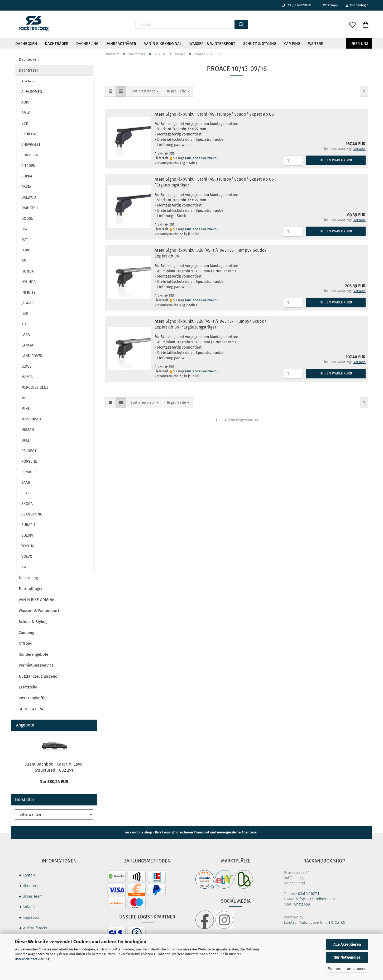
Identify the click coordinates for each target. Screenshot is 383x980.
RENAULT (29, 472)
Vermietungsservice (36, 665)
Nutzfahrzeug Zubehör (39, 676)
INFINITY (28, 292)
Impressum (32, 918)
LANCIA (27, 345)
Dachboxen (26, 44)
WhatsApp (328, 5)
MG (24, 398)
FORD (26, 250)
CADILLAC (29, 134)
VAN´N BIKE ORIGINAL (163, 44)
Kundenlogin (357, 5)
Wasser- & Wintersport (212, 44)
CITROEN (28, 166)
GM (24, 261)
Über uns (359, 44)
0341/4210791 (309, 894)
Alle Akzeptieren (347, 944)
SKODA (27, 504)
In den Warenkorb (336, 160)
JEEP (25, 314)
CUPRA (27, 176)
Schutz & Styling (260, 44)
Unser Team (33, 896)
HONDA (28, 271)
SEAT (25, 493)
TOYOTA (28, 546)
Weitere (316, 44)
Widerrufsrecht (35, 928)
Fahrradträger (121, 44)
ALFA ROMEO (32, 92)
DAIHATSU (30, 208)
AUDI (25, 102)
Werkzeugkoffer (33, 698)
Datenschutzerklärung (32, 959)
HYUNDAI (29, 282)
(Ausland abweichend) (201, 158)
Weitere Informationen (347, 969)
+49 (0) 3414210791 (297, 5)
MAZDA (27, 377)
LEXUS (27, 366)
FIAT (25, 240)
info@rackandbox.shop (315, 899)
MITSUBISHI (31, 419)
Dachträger (57, 44)
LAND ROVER (32, 356)
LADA (26, 335)
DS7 (24, 229)
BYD (25, 123)
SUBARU (28, 525)
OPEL (26, 440)
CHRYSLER (30, 155)
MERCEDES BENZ (35, 388)
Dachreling (87, 44)
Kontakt (29, 875)
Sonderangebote (33, 654)
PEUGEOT (29, 451)
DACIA (26, 187)
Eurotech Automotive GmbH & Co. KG (315, 923)
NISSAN (28, 430)
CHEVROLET (31, 145)
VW (24, 567)
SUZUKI (27, 535)
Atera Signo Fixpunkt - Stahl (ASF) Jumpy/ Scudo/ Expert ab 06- (215, 114)
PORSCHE (29, 461)
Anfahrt (29, 907)
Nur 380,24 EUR (54, 782)
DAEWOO (29, 197)
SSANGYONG (32, 514)
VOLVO (27, 557)
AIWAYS (28, 81)
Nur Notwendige (347, 957)
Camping (292, 44)
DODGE (27, 219)
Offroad (26, 643)
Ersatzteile (28, 687)
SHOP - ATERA (31, 709)
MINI (25, 409)
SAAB (26, 483)
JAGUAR (27, 303)
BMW (26, 113)
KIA (24, 324)
